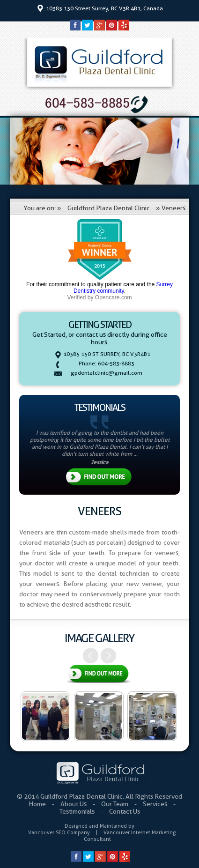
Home (38, 804)
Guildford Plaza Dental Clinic (109, 208)
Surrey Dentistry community (123, 288)
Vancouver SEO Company (59, 832)
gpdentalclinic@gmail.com (107, 373)
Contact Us (125, 811)
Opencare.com (114, 297)
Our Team (115, 804)
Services (156, 804)
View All (99, 675)
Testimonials (78, 811)
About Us (74, 804)
